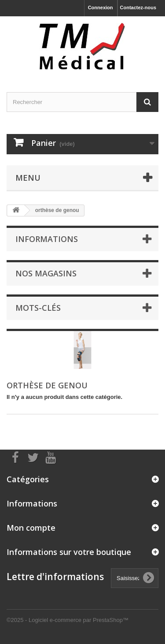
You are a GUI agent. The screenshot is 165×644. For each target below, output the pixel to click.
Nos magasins (46, 273)
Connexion (101, 7)
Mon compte (31, 528)
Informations (47, 239)
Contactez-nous (138, 7)
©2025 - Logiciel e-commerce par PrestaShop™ (68, 620)
